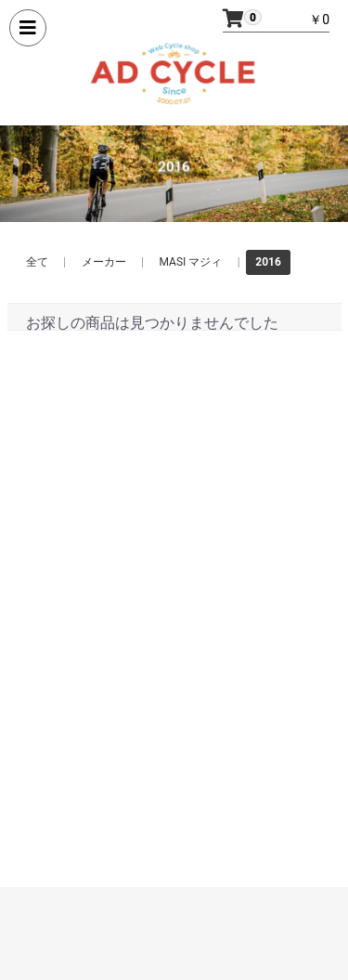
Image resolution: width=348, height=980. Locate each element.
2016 (268, 262)
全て (37, 262)
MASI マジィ (191, 262)
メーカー (104, 262)
